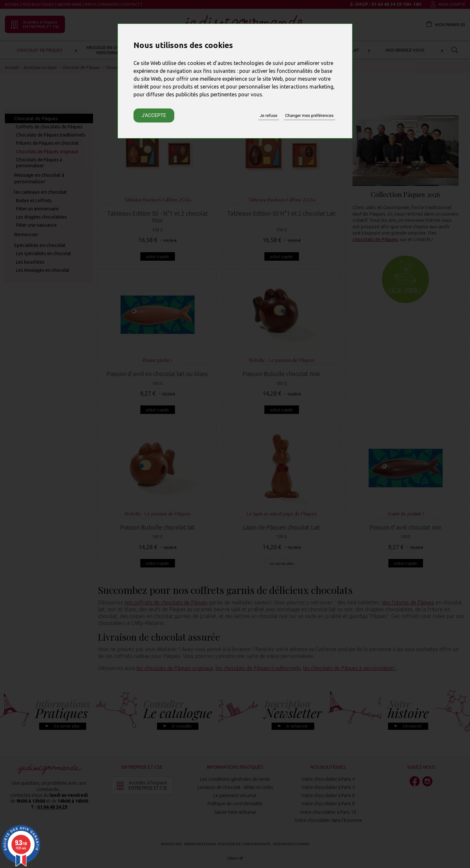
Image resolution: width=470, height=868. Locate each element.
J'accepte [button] (154, 115)
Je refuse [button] (269, 115)
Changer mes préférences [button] (309, 115)
